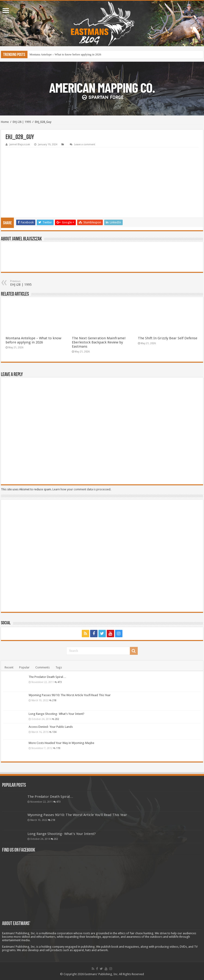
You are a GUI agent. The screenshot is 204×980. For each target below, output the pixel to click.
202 (57, 719)
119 (58, 748)
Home (5, 122)
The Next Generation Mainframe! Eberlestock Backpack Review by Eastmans (99, 342)
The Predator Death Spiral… (47, 677)
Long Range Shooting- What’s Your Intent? (56, 714)
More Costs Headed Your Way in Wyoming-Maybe (61, 743)
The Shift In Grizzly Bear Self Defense (168, 338)
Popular (24, 667)
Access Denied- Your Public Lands (51, 727)
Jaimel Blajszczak (20, 144)
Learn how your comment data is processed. (82, 489)
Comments (43, 667)
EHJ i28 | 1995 (22, 122)
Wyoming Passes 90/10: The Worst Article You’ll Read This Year (70, 695)
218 (54, 700)
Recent (9, 667)
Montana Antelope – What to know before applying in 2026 (65, 54)
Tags (59, 667)
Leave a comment (85, 144)
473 (60, 682)
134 (54, 732)
